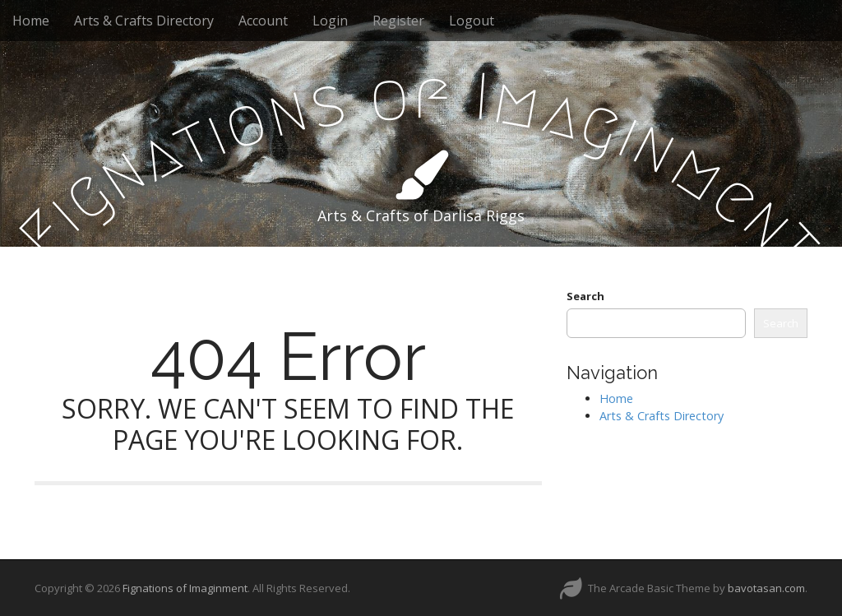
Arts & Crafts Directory (144, 21)
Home (31, 21)
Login (330, 21)
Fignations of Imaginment (185, 588)
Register (398, 21)
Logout (472, 21)
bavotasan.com (766, 588)
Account (263, 21)
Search (585, 296)
